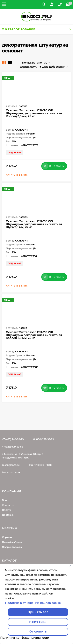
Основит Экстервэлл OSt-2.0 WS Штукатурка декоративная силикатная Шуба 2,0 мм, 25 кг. (34, 224)
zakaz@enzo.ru (11, 465)
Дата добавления (52, 67)
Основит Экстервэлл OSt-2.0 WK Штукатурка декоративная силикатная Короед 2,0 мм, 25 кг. (34, 335)
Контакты (8, 505)
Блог (5, 500)
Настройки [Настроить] (38, 622)
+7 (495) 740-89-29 (13, 439)
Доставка (8, 515)
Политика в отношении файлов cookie (33, 603)
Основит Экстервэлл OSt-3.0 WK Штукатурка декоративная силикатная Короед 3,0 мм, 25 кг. (34, 113)
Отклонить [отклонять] (38, 632)
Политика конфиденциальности (25, 638)
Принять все (38, 612)
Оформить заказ (12, 547)
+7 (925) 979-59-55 (12, 447)
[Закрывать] (70, 566)
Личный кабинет (12, 542)
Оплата (6, 510)
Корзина (7, 537)
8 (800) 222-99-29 (44, 439)
